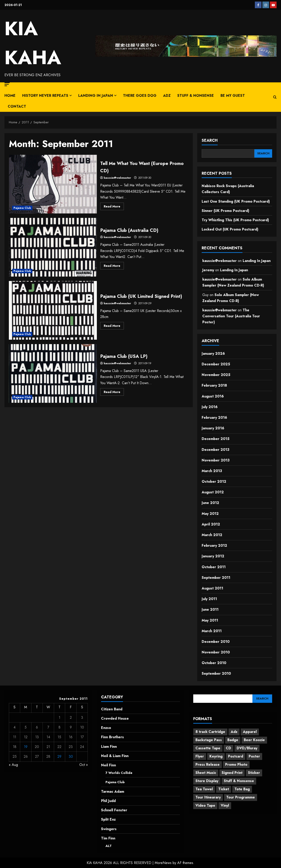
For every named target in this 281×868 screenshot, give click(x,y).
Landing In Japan (96, 96)
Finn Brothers (112, 737)
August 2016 (213, 396)
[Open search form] (275, 97)
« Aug (13, 765)
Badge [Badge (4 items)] (233, 740)
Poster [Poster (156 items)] (254, 756)
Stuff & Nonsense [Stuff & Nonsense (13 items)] (239, 781)
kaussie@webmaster (117, 178)
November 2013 (216, 460)
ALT (109, 846)
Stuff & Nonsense (196, 96)
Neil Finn (108, 765)
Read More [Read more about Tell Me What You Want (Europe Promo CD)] (114, 207)
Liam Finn (109, 747)
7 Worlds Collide (120, 773)
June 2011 (210, 609)
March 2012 (212, 535)
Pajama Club (22, 208)
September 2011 (216, 578)
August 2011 (212, 588)
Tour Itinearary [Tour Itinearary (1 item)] (208, 797)
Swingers (109, 829)
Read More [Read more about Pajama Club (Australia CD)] (114, 266)
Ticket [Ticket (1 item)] (224, 789)
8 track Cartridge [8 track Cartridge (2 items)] (210, 732)
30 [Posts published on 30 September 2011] (71, 757)
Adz (167, 96)
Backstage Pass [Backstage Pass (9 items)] (209, 740)
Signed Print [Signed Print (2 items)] (232, 773)
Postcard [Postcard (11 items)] (236, 756)
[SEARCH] (263, 153)
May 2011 (210, 620)
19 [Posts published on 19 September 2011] (26, 747)
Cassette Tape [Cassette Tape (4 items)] (208, 748)
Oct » (84, 765)
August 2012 (213, 492)
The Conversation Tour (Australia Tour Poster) (231, 316)
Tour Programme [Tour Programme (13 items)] (241, 797)
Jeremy (208, 270)
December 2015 (216, 439)
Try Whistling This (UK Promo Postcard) (235, 220)
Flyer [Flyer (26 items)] (200, 756)
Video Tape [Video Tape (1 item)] (205, 805)
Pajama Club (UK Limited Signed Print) (53, 310)
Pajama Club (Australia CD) (53, 247)
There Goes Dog (140, 96)
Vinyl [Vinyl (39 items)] (225, 805)
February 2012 (214, 545)
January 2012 (213, 556)
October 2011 (214, 567)
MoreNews (163, 863)
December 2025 (216, 364)
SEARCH (210, 140)
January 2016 (213, 428)
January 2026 (213, 354)
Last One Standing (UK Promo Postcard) (236, 201)
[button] (7, 84)
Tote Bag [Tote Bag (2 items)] (242, 789)
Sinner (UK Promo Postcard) (225, 211)
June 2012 (210, 503)
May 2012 (210, 514)
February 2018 (214, 385)
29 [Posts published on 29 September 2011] (59, 757)
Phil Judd (108, 801)
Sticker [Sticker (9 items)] (254, 773)
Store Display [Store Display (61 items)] (207, 781)
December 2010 (216, 642)
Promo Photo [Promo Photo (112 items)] (236, 764)
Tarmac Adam (113, 791)
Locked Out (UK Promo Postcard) (230, 229)
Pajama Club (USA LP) (53, 373)
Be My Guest (233, 96)
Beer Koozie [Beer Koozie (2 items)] (254, 740)
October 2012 (214, 481)
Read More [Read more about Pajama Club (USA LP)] (114, 393)
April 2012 (211, 524)
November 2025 (216, 375)
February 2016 (214, 418)
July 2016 (210, 407)
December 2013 (216, 450)
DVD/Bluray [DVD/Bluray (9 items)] (247, 748)
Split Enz (108, 819)
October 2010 (214, 663)
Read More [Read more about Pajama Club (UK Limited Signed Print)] (114, 330)
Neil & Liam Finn (115, 756)
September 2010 (216, 673)
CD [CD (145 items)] (228, 748)
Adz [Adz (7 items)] (234, 732)
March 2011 (212, 631)
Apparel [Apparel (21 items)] (250, 732)
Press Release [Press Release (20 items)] (208, 764)
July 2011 (209, 599)
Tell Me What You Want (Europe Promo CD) (53, 184)
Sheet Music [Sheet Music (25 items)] (206, 773)
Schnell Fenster (114, 810)
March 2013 (212, 471)
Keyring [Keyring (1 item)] (216, 756)
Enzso (106, 728)
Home (10, 96)
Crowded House (115, 718)
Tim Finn (108, 838)
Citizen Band (112, 709)
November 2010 (216, 652)
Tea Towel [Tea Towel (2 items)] (204, 789)
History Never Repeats (45, 96)
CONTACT (17, 106)
